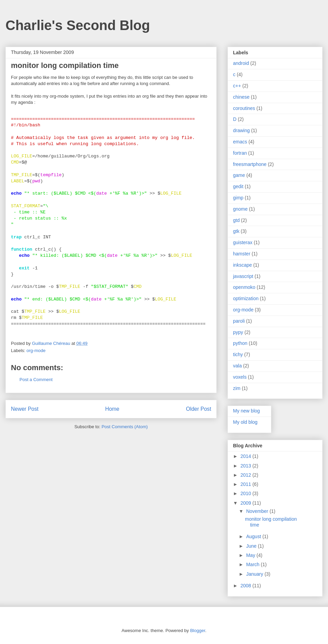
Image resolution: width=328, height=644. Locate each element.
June (252, 546)
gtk (236, 231)
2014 (247, 456)
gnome (240, 209)
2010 (247, 493)
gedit (238, 186)
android (241, 63)
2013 (247, 466)
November (258, 511)
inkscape (242, 265)
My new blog (247, 411)
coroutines (244, 108)
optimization (246, 298)
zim (237, 388)
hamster (242, 254)
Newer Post (25, 409)
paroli (239, 321)
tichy (238, 354)
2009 (247, 503)
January (255, 574)
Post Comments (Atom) (125, 427)
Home (112, 409)
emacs (240, 142)
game (239, 175)
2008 (247, 586)
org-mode (36, 351)
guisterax (243, 242)
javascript (243, 276)
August (254, 536)
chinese (241, 97)
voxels (240, 377)
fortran (240, 153)
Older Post (199, 409)
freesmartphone (250, 164)
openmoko (244, 287)
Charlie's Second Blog (78, 25)
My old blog (245, 422)
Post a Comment (36, 380)
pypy (238, 332)
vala (237, 366)
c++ (237, 86)
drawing (241, 130)
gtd (236, 220)
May (251, 555)
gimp (238, 198)
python (240, 343)
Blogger (197, 631)
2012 (247, 475)
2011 (247, 484)
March (253, 564)
